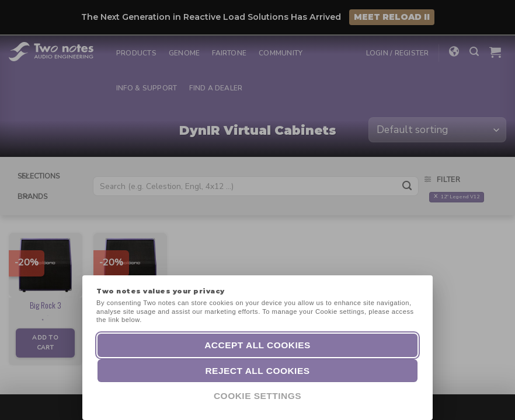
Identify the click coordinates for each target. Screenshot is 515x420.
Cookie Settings (257, 396)
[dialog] (493, 397)
